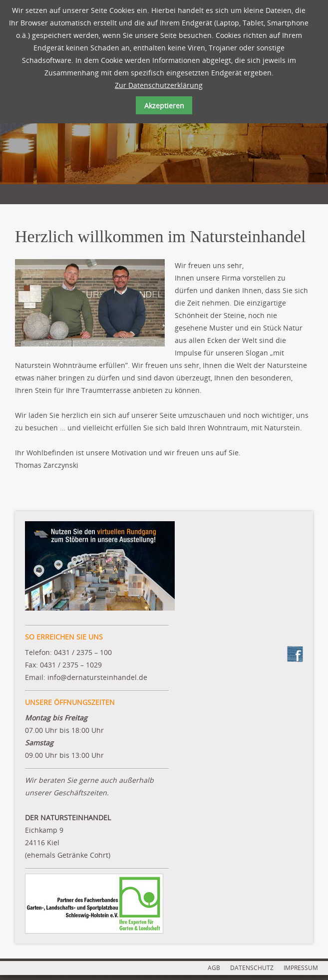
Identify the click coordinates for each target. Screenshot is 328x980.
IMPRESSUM (301, 968)
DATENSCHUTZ (252, 968)
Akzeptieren (164, 106)
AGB (214, 968)
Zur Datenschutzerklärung (159, 85)
